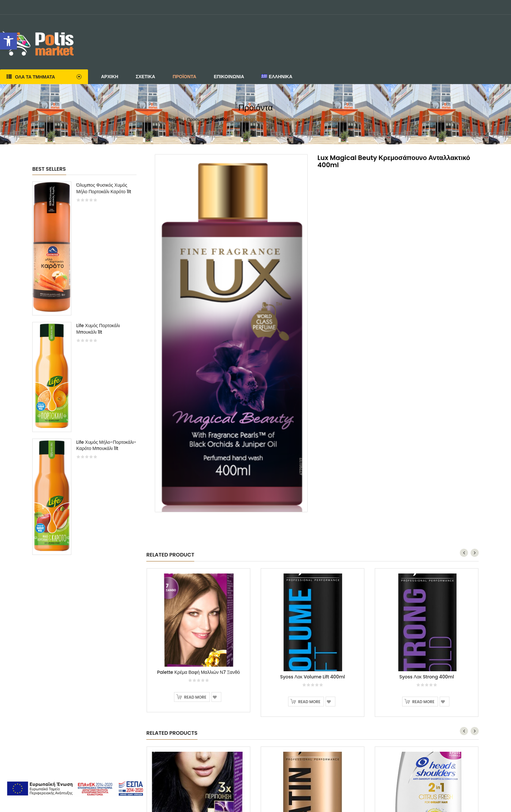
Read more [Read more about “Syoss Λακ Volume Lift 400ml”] (309, 702)
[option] (84, 371)
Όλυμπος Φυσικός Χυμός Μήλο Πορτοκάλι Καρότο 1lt (104, 188)
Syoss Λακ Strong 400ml (427, 677)
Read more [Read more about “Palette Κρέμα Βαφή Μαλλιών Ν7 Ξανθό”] (195, 697)
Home (173, 119)
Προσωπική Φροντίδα (208, 119)
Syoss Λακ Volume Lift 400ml (312, 677)
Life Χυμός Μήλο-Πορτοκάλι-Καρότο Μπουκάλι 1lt (106, 445)
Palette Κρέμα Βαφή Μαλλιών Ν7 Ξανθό (198, 672)
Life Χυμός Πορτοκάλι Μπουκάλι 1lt (98, 329)
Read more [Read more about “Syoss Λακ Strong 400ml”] (423, 702)
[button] (8, 41)
